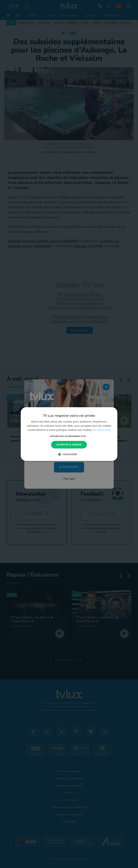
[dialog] (69, 434)
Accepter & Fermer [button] (69, 445)
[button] (69, 436)
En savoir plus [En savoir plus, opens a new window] (102, 430)
